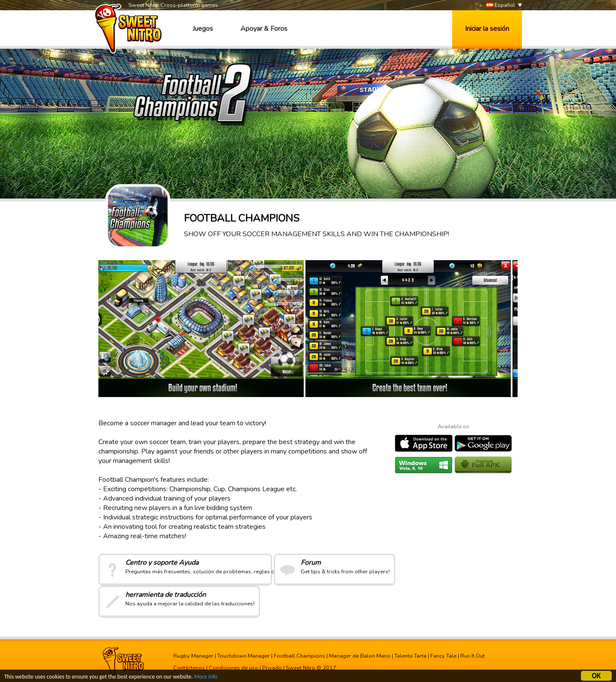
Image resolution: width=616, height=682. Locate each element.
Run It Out (472, 656)
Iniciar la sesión (487, 29)
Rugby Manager (193, 656)
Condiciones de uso (234, 668)
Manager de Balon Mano (360, 656)
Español (501, 5)
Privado (272, 668)
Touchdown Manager (244, 656)
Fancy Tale (443, 656)
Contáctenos (189, 668)
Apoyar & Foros (264, 29)
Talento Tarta (410, 656)
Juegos (203, 29)
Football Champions (299, 656)
